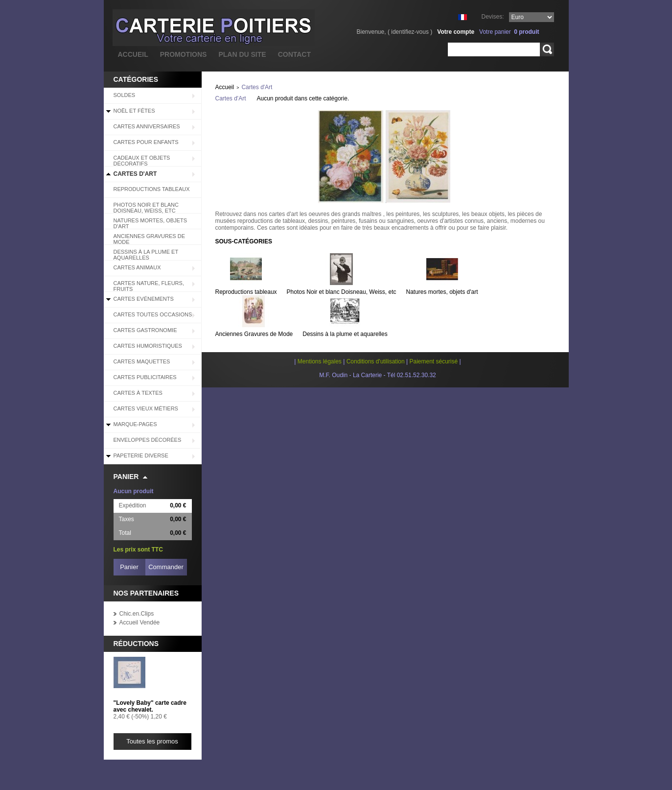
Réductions (136, 644)
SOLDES (125, 95)
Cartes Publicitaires (145, 377)
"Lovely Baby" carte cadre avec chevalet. (150, 706)
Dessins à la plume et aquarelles (146, 255)
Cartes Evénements (144, 299)
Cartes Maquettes (142, 361)
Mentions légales (320, 361)
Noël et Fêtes (134, 111)
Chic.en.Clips (137, 614)
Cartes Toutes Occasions (153, 314)
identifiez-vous (410, 32)
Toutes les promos (152, 741)
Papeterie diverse (141, 455)
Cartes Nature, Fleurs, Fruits (149, 286)
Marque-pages (135, 424)
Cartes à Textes (138, 393)
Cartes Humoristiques (148, 346)
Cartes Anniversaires (147, 126)
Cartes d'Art (135, 174)
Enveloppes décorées (148, 440)
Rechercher (547, 49)
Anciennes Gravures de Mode (150, 239)
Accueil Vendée (140, 622)
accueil (133, 54)
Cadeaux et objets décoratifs (142, 161)
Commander (166, 567)
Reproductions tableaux (152, 189)
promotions (184, 54)
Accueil (225, 87)
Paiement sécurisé (433, 361)
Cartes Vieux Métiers (146, 408)
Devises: (492, 17)
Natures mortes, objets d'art (151, 223)
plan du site (242, 54)
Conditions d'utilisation (376, 361)
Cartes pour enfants (146, 142)
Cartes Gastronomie (145, 330)
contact (294, 54)
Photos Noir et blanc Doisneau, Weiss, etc (146, 208)
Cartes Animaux (137, 267)
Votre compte (456, 32)
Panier (126, 477)
